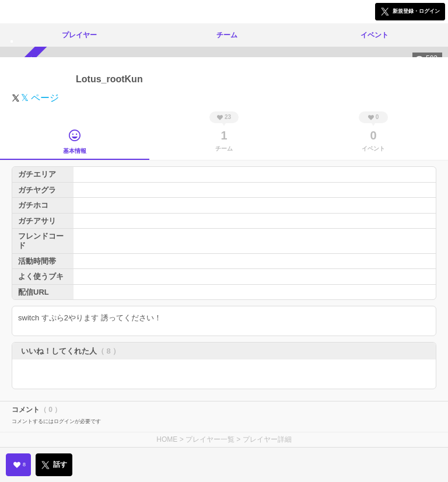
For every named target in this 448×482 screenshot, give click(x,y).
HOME (167, 439)
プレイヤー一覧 (210, 439)
